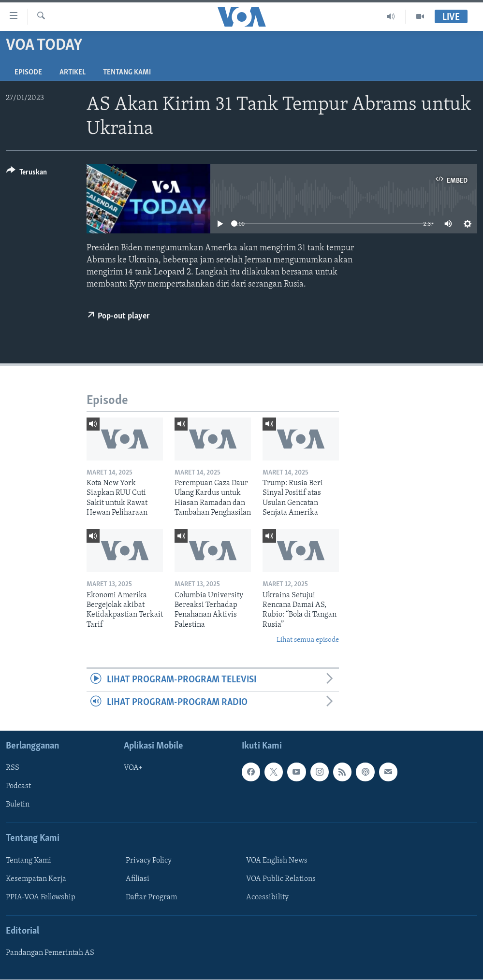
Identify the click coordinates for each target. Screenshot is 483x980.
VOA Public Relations (281, 879)
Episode (28, 72)
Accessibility (267, 897)
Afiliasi (138, 879)
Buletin (18, 805)
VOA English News (277, 861)
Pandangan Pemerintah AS (50, 953)
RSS (13, 768)
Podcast (18, 787)
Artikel (73, 72)
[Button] (27, 174)
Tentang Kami (127, 72)
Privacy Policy (149, 861)
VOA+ (133, 768)
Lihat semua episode (308, 640)
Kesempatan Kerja (36, 879)
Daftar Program (151, 897)
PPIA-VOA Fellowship (41, 897)
